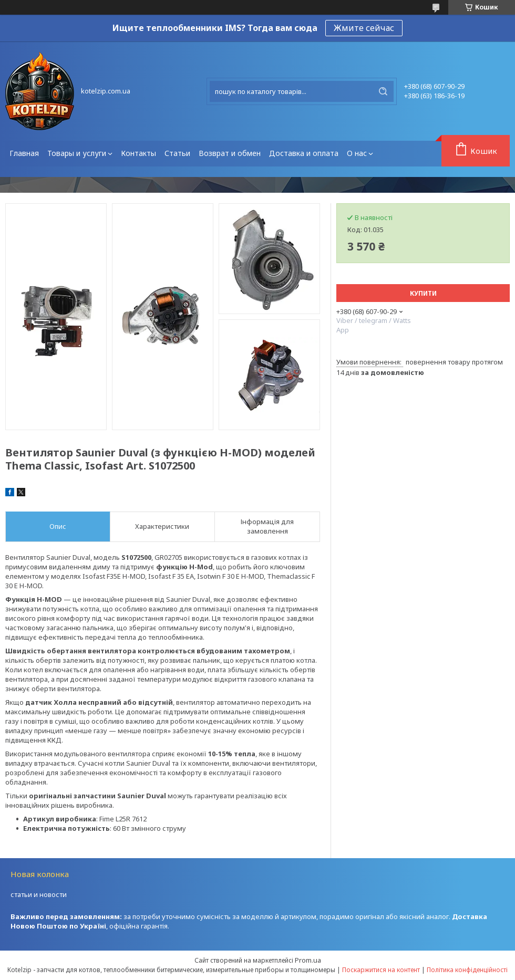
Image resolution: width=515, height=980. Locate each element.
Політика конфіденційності (467, 970)
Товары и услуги (77, 153)
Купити (423, 293)
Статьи (177, 153)
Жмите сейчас (364, 28)
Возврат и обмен (230, 153)
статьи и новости (39, 894)
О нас (357, 153)
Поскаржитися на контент (381, 970)
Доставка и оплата (304, 153)
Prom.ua (308, 960)
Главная (24, 153)
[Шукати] (383, 91)
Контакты (138, 153)
